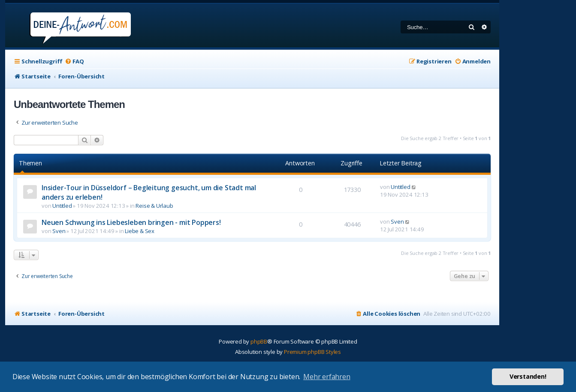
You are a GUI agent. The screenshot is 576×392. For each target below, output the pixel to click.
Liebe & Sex (140, 231)
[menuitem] (74, 61)
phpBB (259, 341)
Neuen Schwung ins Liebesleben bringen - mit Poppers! (131, 222)
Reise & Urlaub (154, 206)
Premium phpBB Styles (312, 352)
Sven (59, 231)
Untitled (62, 206)
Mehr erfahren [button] (327, 377)
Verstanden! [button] (528, 376)
